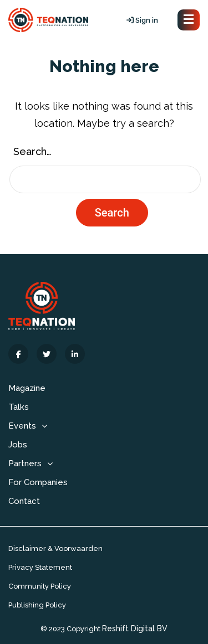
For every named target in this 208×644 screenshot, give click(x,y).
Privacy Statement (40, 567)
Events (22, 426)
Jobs (18, 445)
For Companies (38, 482)
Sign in (142, 20)
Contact (24, 501)
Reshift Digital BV (135, 628)
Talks (19, 407)
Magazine (27, 388)
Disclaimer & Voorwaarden (55, 548)
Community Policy (40, 586)
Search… (32, 151)
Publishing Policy (37, 605)
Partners (25, 463)
